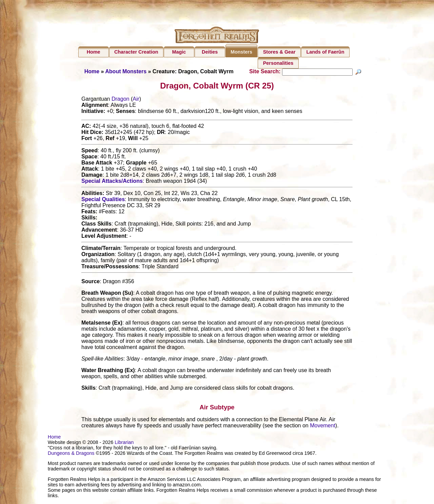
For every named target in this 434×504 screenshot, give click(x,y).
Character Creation (136, 52)
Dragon (120, 100)
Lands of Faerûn (325, 52)
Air (136, 100)
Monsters (241, 52)
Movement (323, 427)
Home (94, 52)
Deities (210, 52)
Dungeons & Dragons (71, 454)
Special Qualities (103, 200)
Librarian (124, 443)
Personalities (278, 63)
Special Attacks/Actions (112, 182)
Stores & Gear (279, 52)
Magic (179, 52)
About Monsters (126, 71)
